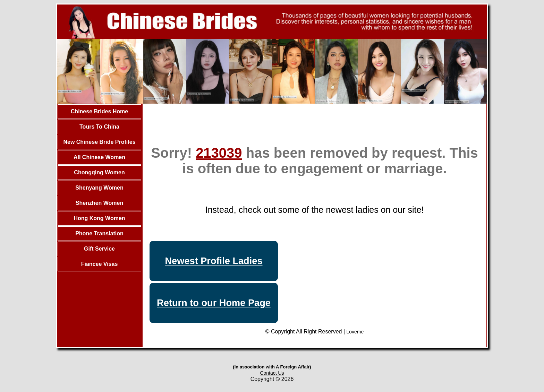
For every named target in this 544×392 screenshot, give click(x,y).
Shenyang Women (99, 188)
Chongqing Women (99, 172)
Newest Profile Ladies (214, 261)
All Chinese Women (99, 157)
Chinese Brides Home (99, 111)
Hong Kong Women (99, 218)
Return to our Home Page (214, 303)
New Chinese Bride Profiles (99, 142)
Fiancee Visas (100, 264)
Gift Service (99, 249)
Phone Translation (99, 233)
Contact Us (272, 373)
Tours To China (99, 127)
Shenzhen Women (100, 203)
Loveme (355, 332)
